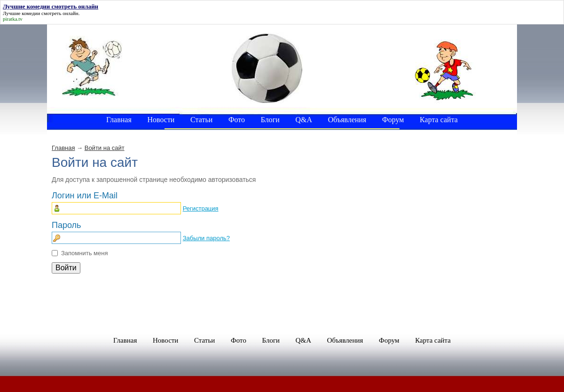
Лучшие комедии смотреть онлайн (41, 13)
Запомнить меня (84, 253)
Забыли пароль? (206, 238)
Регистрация (201, 208)
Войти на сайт (105, 148)
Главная (63, 148)
